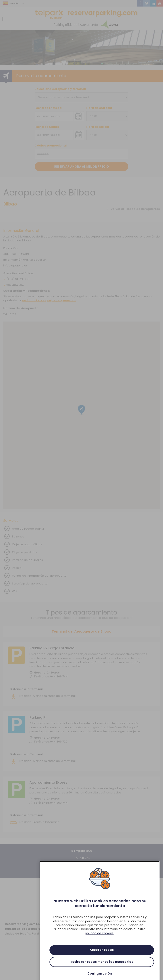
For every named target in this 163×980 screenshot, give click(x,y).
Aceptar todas (102, 957)
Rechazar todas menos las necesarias (102, 969)
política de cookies (99, 941)
